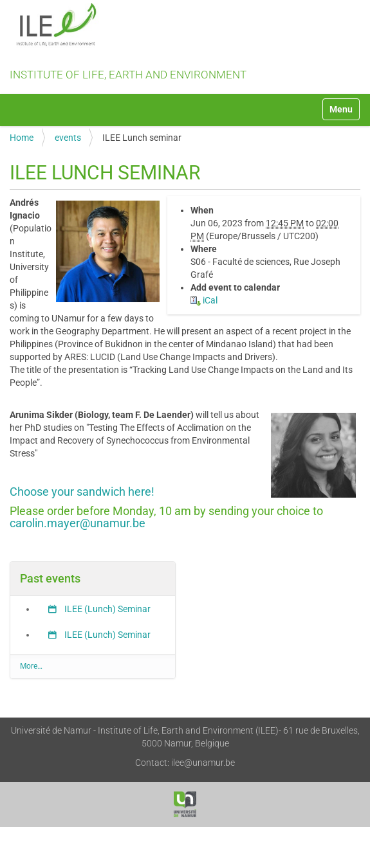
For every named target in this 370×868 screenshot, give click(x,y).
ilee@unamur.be (203, 763)
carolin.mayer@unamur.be (78, 523)
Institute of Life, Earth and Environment (185, 42)
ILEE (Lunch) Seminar (106, 609)
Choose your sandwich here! (82, 492)
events (68, 138)
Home (22, 138)
